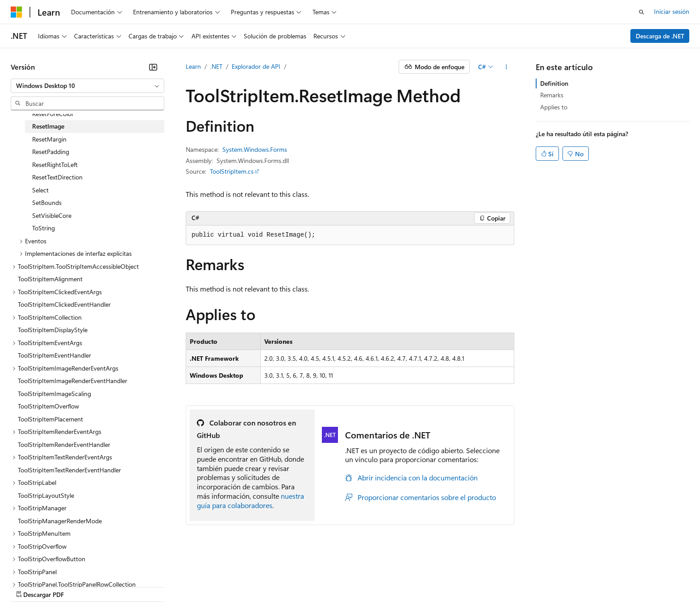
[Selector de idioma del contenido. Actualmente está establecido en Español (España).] (43, 565)
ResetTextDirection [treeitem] (57, 177)
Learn (193, 66)
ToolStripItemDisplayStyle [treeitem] (53, 330)
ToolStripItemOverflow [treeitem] (48, 406)
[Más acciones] (506, 67)
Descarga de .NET (660, 36)
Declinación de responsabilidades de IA (64, 586)
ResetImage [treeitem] (48, 126)
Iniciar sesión (672, 11)
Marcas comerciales (507, 586)
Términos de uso (447, 586)
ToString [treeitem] (44, 228)
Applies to (554, 107)
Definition (554, 83)
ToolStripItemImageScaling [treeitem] (54, 394)
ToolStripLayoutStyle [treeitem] (46, 495)
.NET (216, 66)
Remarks (552, 95)
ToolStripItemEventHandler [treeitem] (54, 355)
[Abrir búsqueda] (642, 12)
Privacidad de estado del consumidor (357, 586)
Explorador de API (256, 66)
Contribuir (237, 586)
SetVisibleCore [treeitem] (52, 215)
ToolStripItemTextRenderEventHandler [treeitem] (69, 470)
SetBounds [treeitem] (47, 202)
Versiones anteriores (155, 586)
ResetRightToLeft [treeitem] (55, 165)
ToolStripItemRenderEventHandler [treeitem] (64, 444)
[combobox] (87, 86)
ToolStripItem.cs (232, 171)
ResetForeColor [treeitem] (53, 114)
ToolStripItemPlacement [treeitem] (50, 419)
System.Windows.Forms (255, 149)
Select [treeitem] (40, 190)
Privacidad (275, 586)
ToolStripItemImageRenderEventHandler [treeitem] (73, 381)
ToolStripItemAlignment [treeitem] (50, 279)
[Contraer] (153, 67)
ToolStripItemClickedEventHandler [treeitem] (64, 304)
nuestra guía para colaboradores (250, 500)
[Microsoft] (17, 12)
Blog (199, 586)
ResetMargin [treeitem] (49, 139)
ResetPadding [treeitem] (51, 152)
